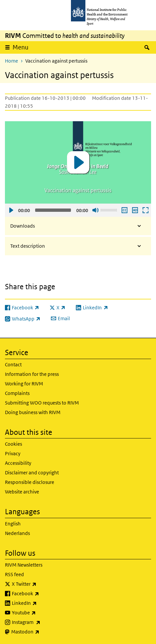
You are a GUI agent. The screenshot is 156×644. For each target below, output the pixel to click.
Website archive (22, 492)
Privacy (13, 453)
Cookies (13, 444)
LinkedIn (42, 603)
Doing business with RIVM (33, 412)
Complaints (17, 393)
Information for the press (32, 374)
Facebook (43, 594)
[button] (78, 162)
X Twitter (41, 584)
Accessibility (18, 463)
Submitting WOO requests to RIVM (42, 403)
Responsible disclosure (30, 482)
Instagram (43, 622)
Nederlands (17, 533)
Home (11, 61)
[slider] (53, 210)
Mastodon (43, 632)
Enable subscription (124, 210)
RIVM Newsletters (24, 565)
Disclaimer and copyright (32, 473)
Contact (13, 364)
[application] (78, 162)
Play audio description (135, 210)
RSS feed (14, 574)
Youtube (41, 613)
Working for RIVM (24, 384)
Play (11, 210)
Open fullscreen (145, 210)
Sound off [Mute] (95, 210)
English (13, 524)
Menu (21, 47)
